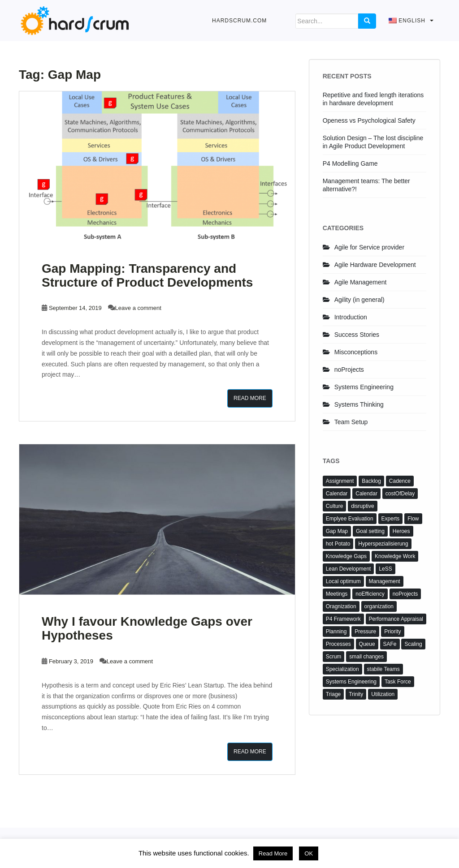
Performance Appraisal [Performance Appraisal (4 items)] (396, 619)
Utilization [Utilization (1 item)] (383, 694)
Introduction (351, 317)
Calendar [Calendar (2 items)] (337, 494)
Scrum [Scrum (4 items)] (334, 657)
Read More (250, 398)
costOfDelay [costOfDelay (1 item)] (400, 494)
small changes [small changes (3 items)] (366, 657)
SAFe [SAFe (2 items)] (390, 644)
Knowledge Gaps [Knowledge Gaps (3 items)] (346, 556)
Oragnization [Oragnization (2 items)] (341, 606)
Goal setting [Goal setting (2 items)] (370, 531)
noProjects (349, 370)
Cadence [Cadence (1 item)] (400, 481)
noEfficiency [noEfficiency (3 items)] (370, 594)
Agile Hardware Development (375, 265)
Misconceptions (356, 352)
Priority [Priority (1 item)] (392, 632)
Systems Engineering (364, 387)
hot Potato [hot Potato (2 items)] (338, 544)
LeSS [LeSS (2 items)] (385, 569)
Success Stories (357, 335)
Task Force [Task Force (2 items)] (398, 682)
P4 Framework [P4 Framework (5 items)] (343, 619)
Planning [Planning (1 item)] (336, 632)
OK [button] (309, 853)
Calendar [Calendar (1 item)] (366, 494)
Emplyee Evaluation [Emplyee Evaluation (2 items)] (350, 519)
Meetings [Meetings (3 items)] (337, 594)
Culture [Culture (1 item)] (335, 506)
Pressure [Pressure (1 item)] (365, 632)
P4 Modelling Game (350, 163)
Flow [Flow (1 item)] (413, 519)
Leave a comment (138, 308)
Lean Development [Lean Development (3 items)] (349, 569)
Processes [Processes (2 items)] (338, 644)
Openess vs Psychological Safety (369, 120)
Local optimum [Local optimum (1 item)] (343, 581)
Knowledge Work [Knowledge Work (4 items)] (395, 556)
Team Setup (351, 422)
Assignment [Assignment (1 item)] (340, 481)
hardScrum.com (239, 21)
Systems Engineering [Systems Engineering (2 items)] (351, 682)
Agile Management (361, 282)
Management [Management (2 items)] (385, 581)
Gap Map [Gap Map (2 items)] (337, 531)
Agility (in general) (359, 300)
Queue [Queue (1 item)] (367, 644)
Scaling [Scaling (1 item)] (413, 644)
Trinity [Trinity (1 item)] (356, 694)
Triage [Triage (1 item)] (333, 694)
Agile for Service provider (369, 247)
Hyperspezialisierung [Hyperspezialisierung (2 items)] (383, 544)
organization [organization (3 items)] (379, 606)
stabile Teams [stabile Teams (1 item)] (383, 669)
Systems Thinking (359, 404)
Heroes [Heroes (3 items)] (401, 531)
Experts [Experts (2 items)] (391, 519)
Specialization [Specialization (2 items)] (342, 669)
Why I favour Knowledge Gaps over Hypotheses (147, 628)
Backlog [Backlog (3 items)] (371, 481)
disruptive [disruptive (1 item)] (362, 506)
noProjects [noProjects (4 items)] (405, 594)
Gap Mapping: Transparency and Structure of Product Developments (147, 275)
